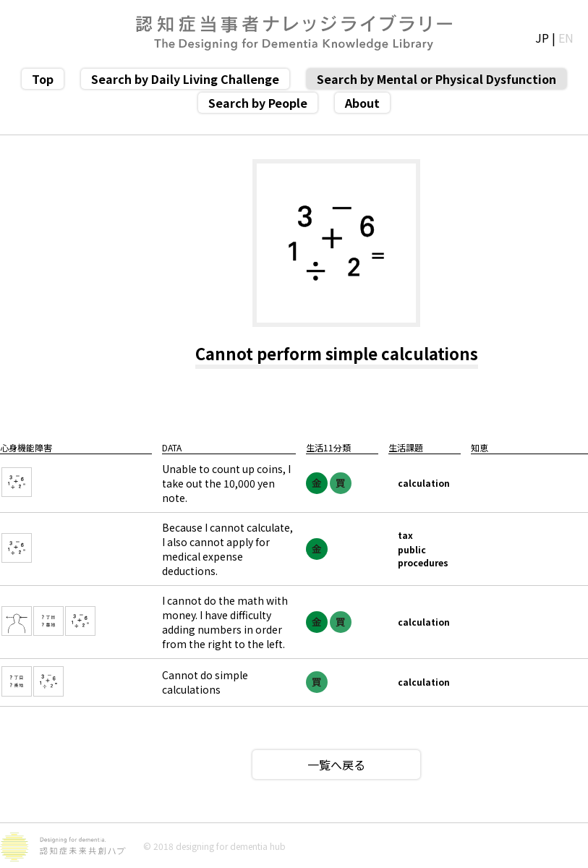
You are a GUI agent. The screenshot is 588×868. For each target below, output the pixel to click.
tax (405, 535)
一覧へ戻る (336, 765)
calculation (424, 483)
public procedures (423, 556)
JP (542, 38)
